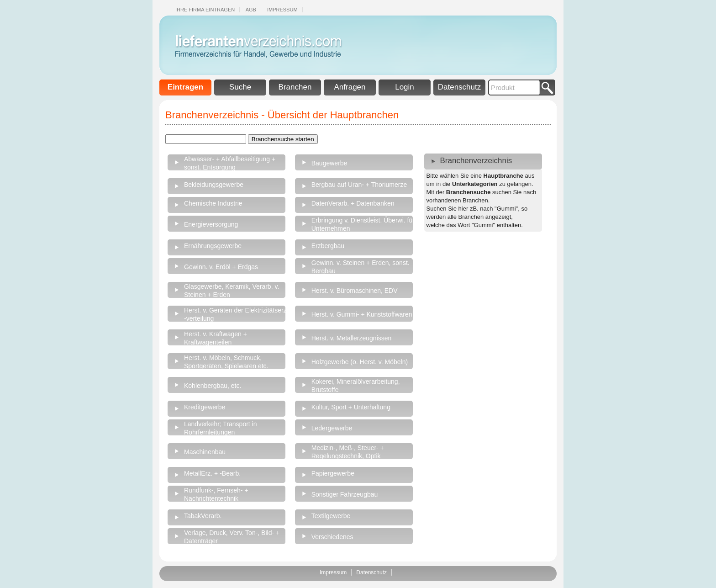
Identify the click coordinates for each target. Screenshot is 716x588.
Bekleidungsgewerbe (214, 185)
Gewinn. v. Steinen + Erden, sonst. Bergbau (361, 267)
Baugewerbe (329, 163)
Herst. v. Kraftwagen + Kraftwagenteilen (216, 338)
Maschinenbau (205, 452)
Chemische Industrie (213, 203)
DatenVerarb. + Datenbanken (353, 203)
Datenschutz (460, 87)
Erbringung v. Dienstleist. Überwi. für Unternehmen (363, 224)
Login (405, 87)
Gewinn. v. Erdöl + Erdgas (221, 267)
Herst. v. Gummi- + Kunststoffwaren (362, 314)
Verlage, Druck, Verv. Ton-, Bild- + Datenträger (232, 537)
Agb (251, 10)
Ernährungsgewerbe (213, 246)
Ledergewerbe (332, 428)
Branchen (295, 87)
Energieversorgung (211, 224)
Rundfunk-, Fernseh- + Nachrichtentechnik (216, 494)
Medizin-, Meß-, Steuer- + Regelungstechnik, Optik (348, 452)
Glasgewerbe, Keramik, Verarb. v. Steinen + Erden (232, 291)
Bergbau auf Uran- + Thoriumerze (359, 185)
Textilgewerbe (331, 516)
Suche (240, 87)
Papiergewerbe (333, 473)
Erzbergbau (328, 246)
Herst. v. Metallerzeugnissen (352, 338)
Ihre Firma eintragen (205, 10)
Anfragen (350, 87)
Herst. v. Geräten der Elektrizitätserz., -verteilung (237, 314)
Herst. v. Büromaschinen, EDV (355, 291)
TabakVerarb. (203, 516)
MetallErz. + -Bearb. (212, 473)
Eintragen (185, 87)
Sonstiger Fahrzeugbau (345, 494)
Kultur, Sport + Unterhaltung (351, 407)
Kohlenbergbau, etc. (213, 386)
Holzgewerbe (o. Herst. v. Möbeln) (360, 362)
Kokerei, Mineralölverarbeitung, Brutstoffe (356, 386)
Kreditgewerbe (205, 407)
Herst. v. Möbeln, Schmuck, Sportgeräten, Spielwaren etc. (226, 362)
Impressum (282, 10)
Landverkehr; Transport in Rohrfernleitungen (221, 428)
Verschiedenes (332, 537)
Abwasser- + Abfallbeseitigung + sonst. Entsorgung (230, 163)
